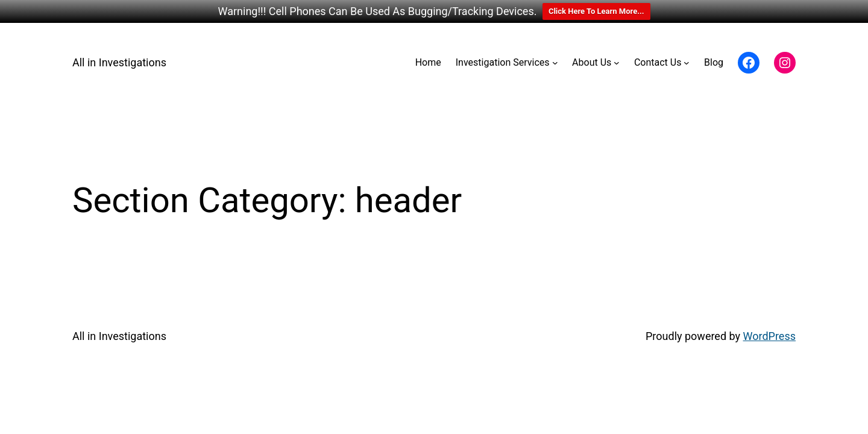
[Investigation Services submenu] (555, 63)
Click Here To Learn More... (596, 11)
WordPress (769, 336)
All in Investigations (119, 62)
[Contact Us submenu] (687, 63)
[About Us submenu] (617, 63)
